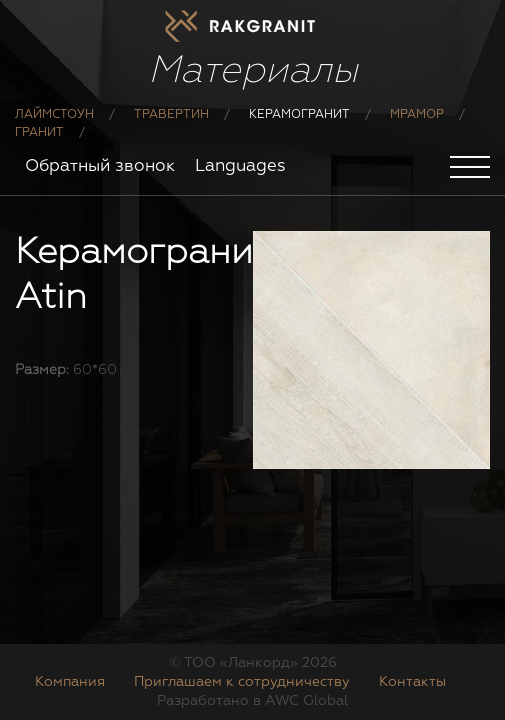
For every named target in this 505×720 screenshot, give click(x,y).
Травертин (171, 115)
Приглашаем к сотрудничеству (242, 682)
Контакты (412, 682)
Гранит (39, 133)
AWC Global (306, 701)
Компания (70, 682)
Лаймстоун (54, 115)
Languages (240, 166)
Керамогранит (299, 115)
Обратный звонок (100, 166)
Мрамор (417, 115)
